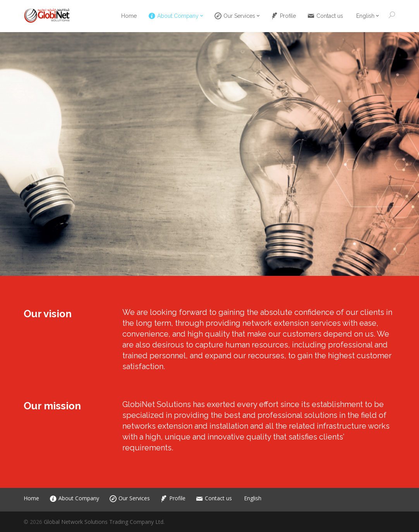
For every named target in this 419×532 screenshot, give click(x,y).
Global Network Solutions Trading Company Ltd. (104, 522)
